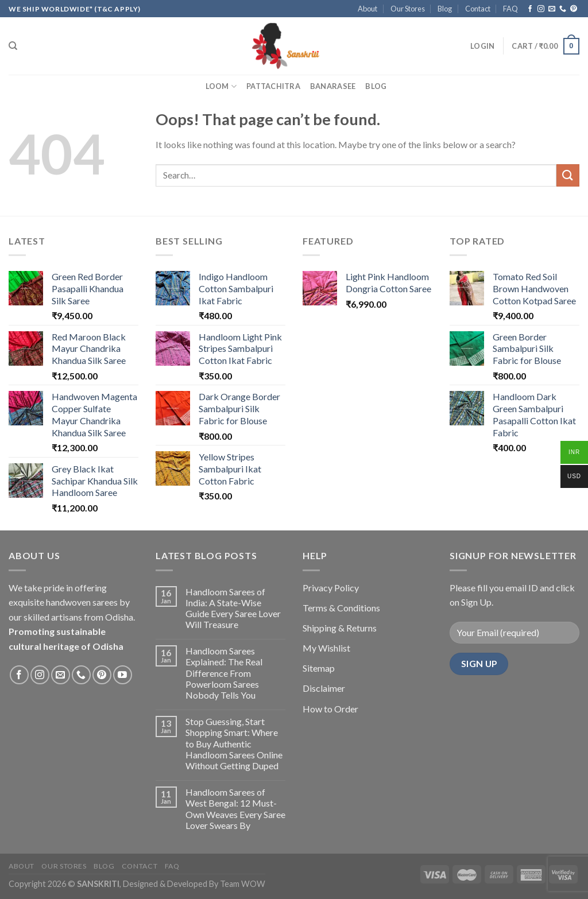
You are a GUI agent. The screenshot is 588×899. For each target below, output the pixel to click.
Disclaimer (324, 688)
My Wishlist (326, 648)
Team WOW (243, 884)
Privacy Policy (331, 588)
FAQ (510, 9)
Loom (221, 86)
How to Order (330, 709)
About (367, 9)
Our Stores (408, 9)
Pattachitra (273, 86)
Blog (445, 9)
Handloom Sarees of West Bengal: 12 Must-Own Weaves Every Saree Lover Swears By (235, 809)
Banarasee (333, 86)
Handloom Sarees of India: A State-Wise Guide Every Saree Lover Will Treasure (233, 608)
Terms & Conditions (341, 608)
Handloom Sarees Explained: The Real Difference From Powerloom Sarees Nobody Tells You (224, 673)
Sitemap (319, 668)
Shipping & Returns (340, 628)
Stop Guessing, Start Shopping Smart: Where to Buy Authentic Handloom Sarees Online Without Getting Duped (234, 743)
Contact (478, 9)
